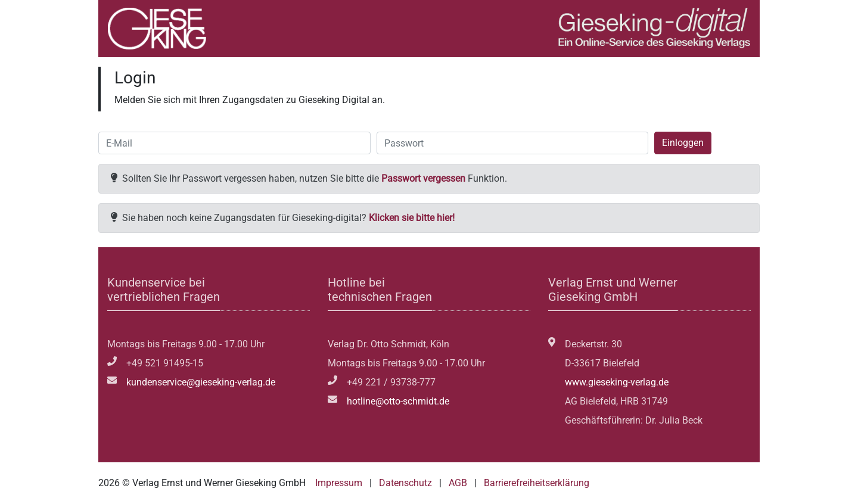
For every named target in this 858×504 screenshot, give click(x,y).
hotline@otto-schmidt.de (398, 401)
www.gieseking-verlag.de (617, 382)
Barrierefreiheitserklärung (537, 483)
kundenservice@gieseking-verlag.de (201, 382)
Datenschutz (405, 483)
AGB (458, 483)
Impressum (339, 483)
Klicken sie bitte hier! (412, 218)
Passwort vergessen (423, 178)
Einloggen (683, 143)
